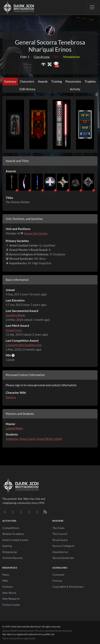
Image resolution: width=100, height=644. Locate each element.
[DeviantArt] (13, 512)
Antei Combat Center (15, 540)
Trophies (90, 81)
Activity (75, 89)
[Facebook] (21, 512)
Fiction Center (11, 605)
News (6, 575)
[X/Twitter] (37, 512)
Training (57, 81)
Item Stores (9, 593)
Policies (57, 581)
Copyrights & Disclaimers (68, 587)
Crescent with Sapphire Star (24, 345)
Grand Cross (14, 330)
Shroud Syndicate (63, 558)
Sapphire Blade (15, 315)
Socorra (11, 397)
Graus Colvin (28, 439)
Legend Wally (14, 428)
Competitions (11, 528)
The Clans (58, 528)
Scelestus (12, 439)
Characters (27, 81)
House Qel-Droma (36, 233)
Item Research (11, 599)
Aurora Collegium (63, 546)
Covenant (58, 575)
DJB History (27, 89)
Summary (10, 81)
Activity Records (12, 558)
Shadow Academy (13, 534)
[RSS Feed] (45, 512)
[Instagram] (29, 512)
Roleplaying (10, 552)
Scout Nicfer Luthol (50, 439)
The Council (60, 534)
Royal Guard (60, 540)
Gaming (7, 546)
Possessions (73, 81)
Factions (8, 587)
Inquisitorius (60, 552)
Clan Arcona (42, 57)
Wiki (5, 581)
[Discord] (5, 512)
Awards (43, 81)
